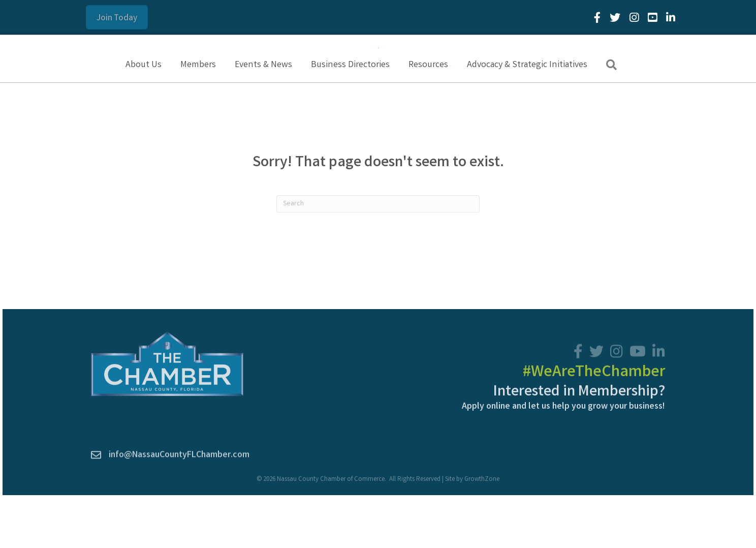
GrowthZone (482, 532)
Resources (428, 118)
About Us (144, 118)
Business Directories (350, 118)
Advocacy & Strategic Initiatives (527, 118)
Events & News (263, 118)
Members (198, 118)
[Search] (378, 257)
